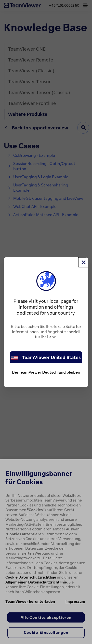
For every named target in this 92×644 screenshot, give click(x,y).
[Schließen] (83, 262)
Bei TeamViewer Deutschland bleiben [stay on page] (46, 372)
